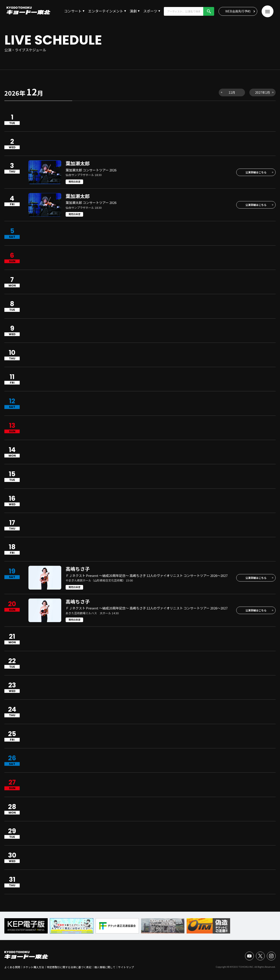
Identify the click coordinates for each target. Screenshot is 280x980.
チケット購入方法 (33, 967)
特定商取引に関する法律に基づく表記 (69, 967)
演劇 (133, 11)
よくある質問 (12, 967)
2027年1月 (262, 92)
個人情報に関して (105, 967)
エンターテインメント (106, 11)
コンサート (73, 11)
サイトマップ (126, 967)
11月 (232, 92)
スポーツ (150, 11)
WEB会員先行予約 (238, 11)
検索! (209, 11)
